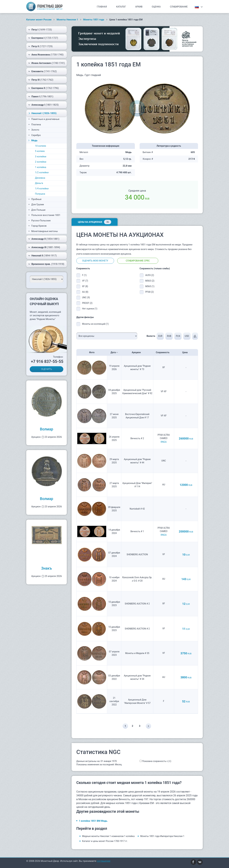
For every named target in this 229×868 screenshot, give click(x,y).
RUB (169, 336)
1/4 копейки (42, 189)
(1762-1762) (41, 80)
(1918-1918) (46, 264)
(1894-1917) (42, 256)
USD (187, 336)
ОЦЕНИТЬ (47, 369)
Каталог (121, 7)
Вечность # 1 (137, 531)
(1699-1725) (40, 30)
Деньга (39, 183)
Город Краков (37, 226)
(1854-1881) (44, 239)
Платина (35, 125)
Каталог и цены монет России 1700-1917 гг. (105, 841)
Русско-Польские (39, 221)
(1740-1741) (47, 63)
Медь (33, 140)
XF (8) (85, 286)
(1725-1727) (43, 38)
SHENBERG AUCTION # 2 (137, 604)
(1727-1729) (40, 46)
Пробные (35, 199)
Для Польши (37, 210)
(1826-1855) (42, 113)
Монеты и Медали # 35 (137, 653)
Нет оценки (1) (90, 309)
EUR (160, 336)
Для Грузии (36, 204)
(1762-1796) (43, 88)
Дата (114, 352)
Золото (34, 130)
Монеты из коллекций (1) (95, 324)
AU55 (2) (150, 275)
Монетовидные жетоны (43, 231)
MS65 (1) (150, 286)
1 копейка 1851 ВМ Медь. (93, 821)
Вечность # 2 (137, 438)
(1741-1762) (42, 71)
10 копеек (41, 146)
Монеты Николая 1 (67, 20)
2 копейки (41, 162)
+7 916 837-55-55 (47, 362)
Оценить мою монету (95, 261)
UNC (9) (86, 297)
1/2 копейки (42, 172)
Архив (139, 7)
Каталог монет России (39, 20)
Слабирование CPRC (138, 261)
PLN (178, 336)
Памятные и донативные (44, 119)
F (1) (84, 275)
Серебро (34, 135)
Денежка (40, 178)
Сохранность (164, 352)
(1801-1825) (43, 105)
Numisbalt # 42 (137, 509)
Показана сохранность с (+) (157, 761)
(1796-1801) (41, 96)
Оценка (156, 7)
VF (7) (85, 281)
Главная (102, 7)
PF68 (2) (150, 292)
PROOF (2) (87, 303)
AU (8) (85, 292)
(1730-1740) (46, 55)
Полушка (40, 194)
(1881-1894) (44, 247)
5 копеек (40, 151)
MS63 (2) (150, 281)
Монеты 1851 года (94, 20)
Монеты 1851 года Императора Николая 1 (162, 836)
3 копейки (41, 157)
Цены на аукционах (95, 222)
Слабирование (179, 7)
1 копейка (41, 167)
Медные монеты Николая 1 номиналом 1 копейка (108, 836)
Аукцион (137, 352)
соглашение (104, 861)
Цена (186, 352)
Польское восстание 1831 (44, 215)
